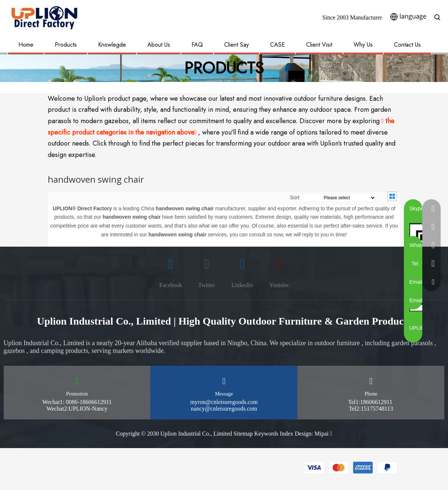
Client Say (236, 45)
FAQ (197, 45)
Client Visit (319, 45)
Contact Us (407, 45)
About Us (159, 45)
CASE (277, 45)
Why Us (363, 45)
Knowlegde (112, 45)
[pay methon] (351, 468)
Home (26, 45)
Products (66, 45)
